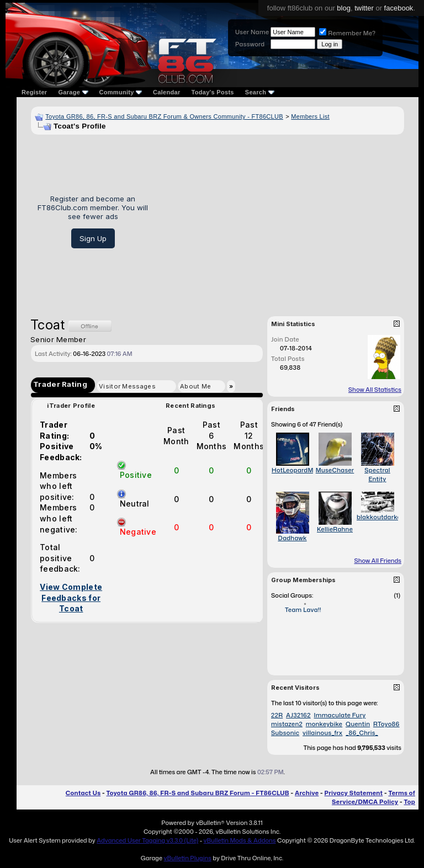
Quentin (358, 724)
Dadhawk (292, 538)
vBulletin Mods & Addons (240, 840)
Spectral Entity (377, 475)
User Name (252, 32)
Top (410, 802)
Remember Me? (347, 33)
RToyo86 (386, 724)
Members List (310, 116)
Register (34, 92)
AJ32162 (298, 715)
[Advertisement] (280, 221)
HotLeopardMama (300, 470)
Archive (307, 793)
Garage (73, 92)
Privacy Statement (354, 793)
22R (277, 715)
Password (250, 44)
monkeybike (324, 724)
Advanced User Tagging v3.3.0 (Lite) (147, 840)
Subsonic (285, 733)
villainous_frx (322, 733)
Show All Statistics (375, 390)
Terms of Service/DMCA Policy (373, 797)
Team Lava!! (303, 610)
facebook (399, 8)
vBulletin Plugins (187, 858)
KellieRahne (335, 529)
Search (260, 92)
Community (121, 92)
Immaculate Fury (340, 715)
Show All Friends (378, 561)
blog (344, 8)
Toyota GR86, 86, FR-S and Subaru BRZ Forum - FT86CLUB (197, 793)
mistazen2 (287, 724)
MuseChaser (335, 470)
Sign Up (93, 238)
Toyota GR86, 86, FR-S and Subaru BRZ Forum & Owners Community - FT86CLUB (164, 116)
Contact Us (83, 793)
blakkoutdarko (379, 517)
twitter (364, 8)
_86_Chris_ (362, 733)
